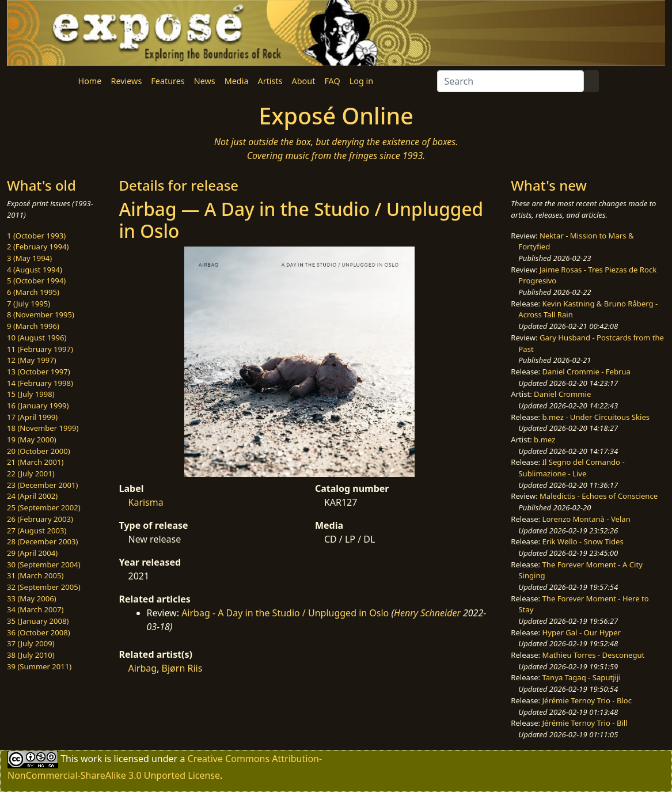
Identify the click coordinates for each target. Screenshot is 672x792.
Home (90, 81)
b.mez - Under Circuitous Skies (596, 417)
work (91, 758)
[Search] (510, 81)
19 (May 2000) (32, 439)
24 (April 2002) (32, 496)
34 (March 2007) (35, 609)
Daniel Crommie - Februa (586, 372)
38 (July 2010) (31, 655)
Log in (361, 81)
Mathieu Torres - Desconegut (594, 655)
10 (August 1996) (37, 338)
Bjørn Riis (182, 668)
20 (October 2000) (39, 451)
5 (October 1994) (36, 281)
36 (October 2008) (39, 632)
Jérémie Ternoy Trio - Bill (585, 723)
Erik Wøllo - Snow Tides (583, 541)
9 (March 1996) (33, 326)
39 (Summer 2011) (39, 666)
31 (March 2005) (35, 575)
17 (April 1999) (32, 417)
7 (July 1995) (29, 304)
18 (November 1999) (43, 428)
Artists (270, 81)
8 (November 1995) (41, 314)
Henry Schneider (427, 613)
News (205, 81)
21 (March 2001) (35, 462)
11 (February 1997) (40, 349)
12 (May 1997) (32, 360)
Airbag (143, 668)
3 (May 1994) (29, 258)
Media (237, 81)
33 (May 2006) (32, 598)
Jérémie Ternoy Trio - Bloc (587, 700)
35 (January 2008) (38, 621)
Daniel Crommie (562, 394)
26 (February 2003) (40, 519)
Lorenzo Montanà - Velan (586, 519)
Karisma (146, 502)
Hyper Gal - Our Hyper (582, 632)
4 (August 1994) (35, 270)
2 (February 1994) (38, 247)
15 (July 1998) (31, 394)
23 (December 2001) (42, 485)
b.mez (544, 439)
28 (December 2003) (42, 541)
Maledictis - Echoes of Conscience (599, 496)
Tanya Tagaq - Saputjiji (582, 677)
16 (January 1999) (38, 406)
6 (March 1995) (33, 292)
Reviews (126, 81)
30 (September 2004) (44, 564)
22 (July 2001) (31, 473)
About (304, 81)
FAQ (332, 81)
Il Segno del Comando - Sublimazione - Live (571, 468)
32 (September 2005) (44, 587)
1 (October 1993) (36, 236)
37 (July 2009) (31, 643)
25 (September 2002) (44, 507)
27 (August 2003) (37, 530)
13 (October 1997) (39, 372)
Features (168, 81)
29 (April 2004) (32, 553)
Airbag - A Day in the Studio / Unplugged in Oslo (285, 613)
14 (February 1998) (40, 383)
